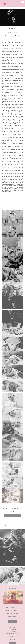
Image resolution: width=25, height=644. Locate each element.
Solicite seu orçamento (13, 515)
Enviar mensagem (13, 632)
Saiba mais (13, 621)
